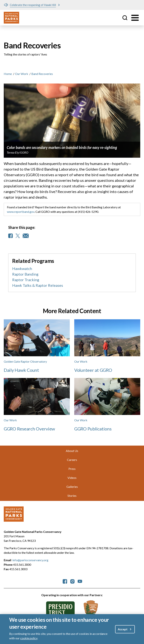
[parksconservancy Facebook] (65, 581)
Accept (123, 629)
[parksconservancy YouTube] (80, 581)
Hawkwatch (22, 268)
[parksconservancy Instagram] (72, 581)
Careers (72, 460)
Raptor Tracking (26, 280)
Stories (72, 496)
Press (72, 469)
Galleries (72, 487)
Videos (72, 478)
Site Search (125, 18)
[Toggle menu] (135, 18)
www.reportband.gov (21, 212)
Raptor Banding (25, 274)
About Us (72, 451)
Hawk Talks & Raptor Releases (38, 285)
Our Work (22, 74)
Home (8, 74)
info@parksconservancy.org (30, 560)
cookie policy (29, 638)
